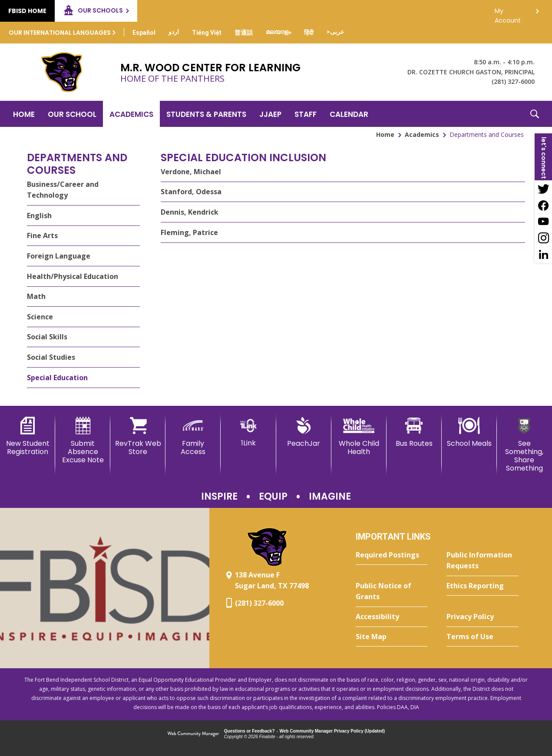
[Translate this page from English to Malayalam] (278, 32)
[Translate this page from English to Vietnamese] (207, 33)
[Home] (24, 114)
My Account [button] (508, 13)
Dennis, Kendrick (190, 212)
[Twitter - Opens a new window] (543, 189)
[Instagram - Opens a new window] (543, 238)
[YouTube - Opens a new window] (543, 222)
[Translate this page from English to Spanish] (144, 33)
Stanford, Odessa (191, 192)
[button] (535, 114)
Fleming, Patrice (189, 232)
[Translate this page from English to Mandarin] (244, 33)
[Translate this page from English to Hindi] (309, 33)
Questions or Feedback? (250, 731)
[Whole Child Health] (359, 436)
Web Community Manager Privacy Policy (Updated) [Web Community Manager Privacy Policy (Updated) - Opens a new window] (332, 731)
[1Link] (248, 432)
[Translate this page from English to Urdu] (174, 32)
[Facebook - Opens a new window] (543, 205)
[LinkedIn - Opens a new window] (543, 255)
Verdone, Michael (191, 172)
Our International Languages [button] (60, 33)
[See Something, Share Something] (524, 445)
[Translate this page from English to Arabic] (335, 32)
